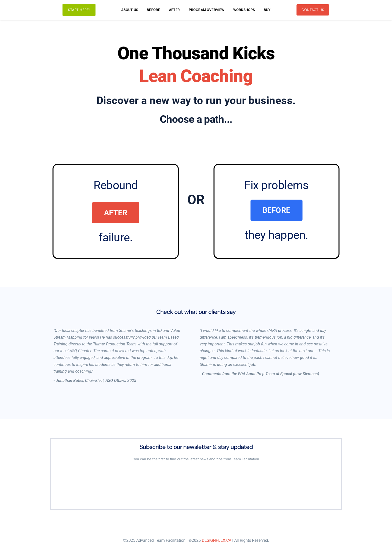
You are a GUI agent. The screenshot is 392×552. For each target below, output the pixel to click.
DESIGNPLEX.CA (216, 540)
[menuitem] (130, 10)
